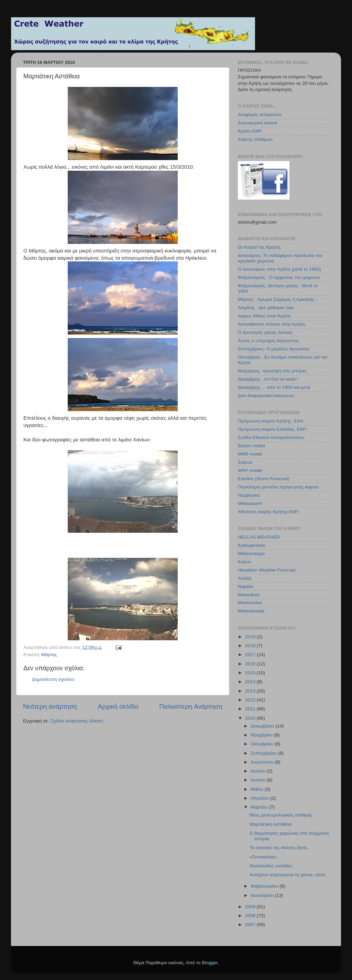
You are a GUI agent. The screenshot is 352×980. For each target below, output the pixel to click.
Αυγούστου (263, 762)
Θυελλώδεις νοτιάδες (271, 866)
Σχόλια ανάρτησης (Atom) (77, 721)
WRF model (250, 470)
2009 (251, 907)
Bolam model (251, 446)
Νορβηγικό (249, 495)
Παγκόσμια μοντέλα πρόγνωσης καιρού (278, 487)
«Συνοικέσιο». (264, 857)
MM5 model (250, 454)
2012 (251, 700)
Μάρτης (49, 655)
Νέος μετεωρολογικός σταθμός (281, 815)
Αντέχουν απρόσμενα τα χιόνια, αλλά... (289, 875)
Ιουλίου (259, 771)
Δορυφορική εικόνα (257, 123)
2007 (251, 925)
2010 (251, 718)
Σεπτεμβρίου (264, 753)
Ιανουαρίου (263, 895)
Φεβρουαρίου (265, 886)
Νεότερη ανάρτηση (50, 706)
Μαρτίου (260, 807)
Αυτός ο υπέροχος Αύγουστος (268, 341)
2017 (251, 655)
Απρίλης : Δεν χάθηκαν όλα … (269, 308)
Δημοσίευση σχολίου (53, 679)
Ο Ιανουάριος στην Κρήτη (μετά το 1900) (279, 269)
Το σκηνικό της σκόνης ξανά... (280, 848)
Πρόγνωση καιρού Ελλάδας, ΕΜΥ (272, 429)
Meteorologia (251, 554)
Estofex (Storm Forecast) (264, 479)
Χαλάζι (245, 578)
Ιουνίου (259, 780)
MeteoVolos (250, 603)
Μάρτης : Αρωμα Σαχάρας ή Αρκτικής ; (277, 299)
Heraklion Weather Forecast (267, 570)
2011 (251, 709)
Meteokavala (251, 611)
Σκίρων (245, 462)
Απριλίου (260, 798)
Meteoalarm (250, 503)
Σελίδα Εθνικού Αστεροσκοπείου (271, 437)
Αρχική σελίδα (118, 706)
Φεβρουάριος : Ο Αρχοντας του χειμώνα (279, 277)
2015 (251, 673)
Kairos (244, 562)
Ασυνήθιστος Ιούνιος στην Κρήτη (272, 324)
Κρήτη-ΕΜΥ (250, 131)
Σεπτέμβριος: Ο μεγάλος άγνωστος (274, 349)
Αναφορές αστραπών (260, 115)
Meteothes (249, 595)
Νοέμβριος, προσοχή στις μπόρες (272, 371)
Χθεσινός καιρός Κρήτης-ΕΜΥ (269, 512)
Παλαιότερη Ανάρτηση (191, 706)
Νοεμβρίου (262, 735)
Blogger (210, 963)
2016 (251, 664)
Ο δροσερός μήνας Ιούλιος (265, 332)
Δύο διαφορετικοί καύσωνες (266, 396)
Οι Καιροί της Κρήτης (259, 247)
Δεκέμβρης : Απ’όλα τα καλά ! (268, 379)
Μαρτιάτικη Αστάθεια (271, 824)
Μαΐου (258, 789)
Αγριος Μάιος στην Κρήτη (264, 316)
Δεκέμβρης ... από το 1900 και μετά (274, 387)
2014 (251, 682)
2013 (251, 691)
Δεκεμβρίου (263, 726)
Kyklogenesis (252, 545)
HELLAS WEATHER (259, 537)
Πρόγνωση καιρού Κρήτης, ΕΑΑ (271, 421)
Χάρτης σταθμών (255, 139)
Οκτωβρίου (263, 744)
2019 (251, 637)
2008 (251, 916)
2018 (251, 646)
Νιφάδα (246, 587)
